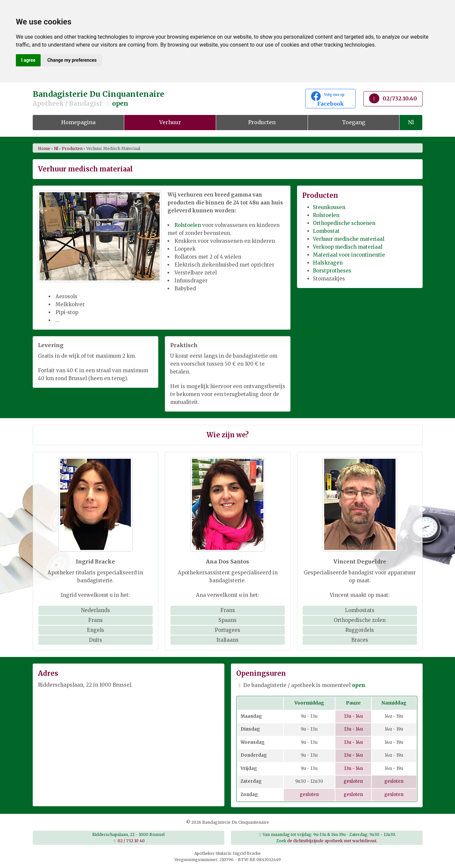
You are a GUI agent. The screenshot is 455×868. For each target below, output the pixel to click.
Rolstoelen (188, 225)
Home (44, 148)
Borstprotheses (332, 271)
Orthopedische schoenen (344, 223)
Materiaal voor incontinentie (349, 255)
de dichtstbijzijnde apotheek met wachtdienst (332, 841)
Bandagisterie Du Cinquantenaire (162, 99)
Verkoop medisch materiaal (348, 247)
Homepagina (78, 122)
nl (56, 148)
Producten (262, 122)
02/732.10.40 (393, 98)
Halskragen (328, 263)
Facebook (330, 99)
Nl (411, 122)
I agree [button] (28, 60)
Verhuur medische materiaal (349, 239)
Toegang (354, 122)
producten (72, 148)
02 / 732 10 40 (131, 841)
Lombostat (326, 231)
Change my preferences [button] (72, 60)
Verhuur (170, 122)
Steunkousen (329, 207)
